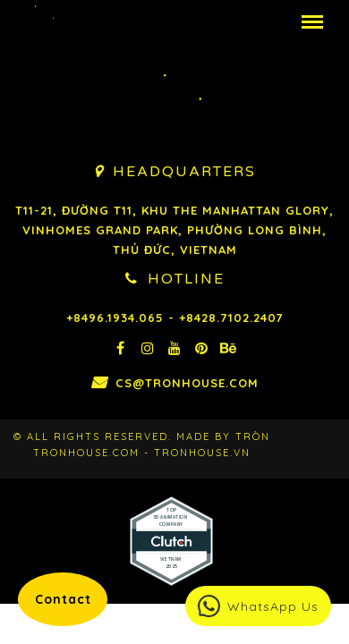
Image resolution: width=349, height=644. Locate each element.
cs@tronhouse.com (201, 383)
